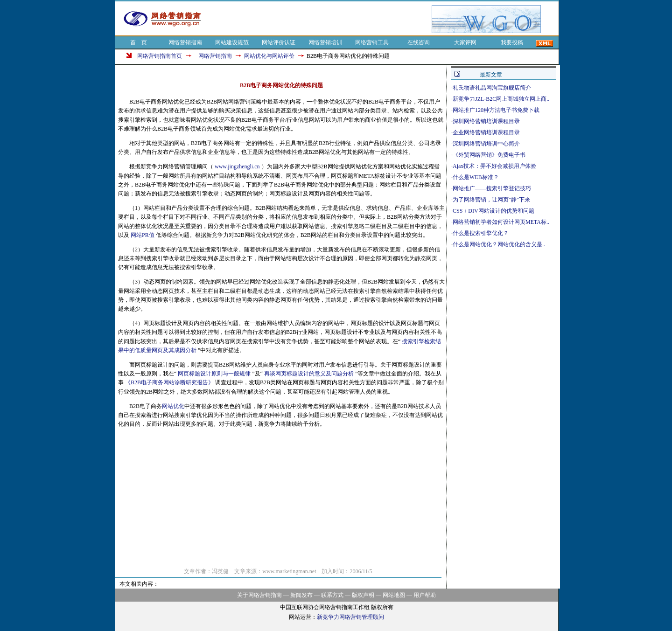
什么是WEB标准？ (476, 177)
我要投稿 (512, 42)
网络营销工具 (372, 42)
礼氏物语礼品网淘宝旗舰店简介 (492, 88)
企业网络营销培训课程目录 (486, 132)
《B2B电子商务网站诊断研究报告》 (170, 382)
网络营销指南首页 (160, 56)
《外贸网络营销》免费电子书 (489, 155)
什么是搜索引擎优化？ (481, 233)
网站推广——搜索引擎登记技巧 (492, 188)
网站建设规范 (232, 42)
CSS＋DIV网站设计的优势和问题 (493, 211)
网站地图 (394, 595)
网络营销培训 (325, 42)
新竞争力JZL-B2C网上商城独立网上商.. (501, 99)
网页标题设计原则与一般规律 (215, 374)
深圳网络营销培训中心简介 (486, 144)
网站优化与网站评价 (269, 56)
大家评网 (465, 42)
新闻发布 (301, 595)
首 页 (139, 42)
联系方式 (332, 595)
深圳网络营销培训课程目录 (486, 121)
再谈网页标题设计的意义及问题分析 (310, 374)
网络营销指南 (185, 42)
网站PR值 (143, 235)
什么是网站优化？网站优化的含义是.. (499, 244)
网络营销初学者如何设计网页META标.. (501, 222)
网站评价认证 (279, 42)
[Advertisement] (321, 19)
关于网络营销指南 (259, 595)
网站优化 (173, 406)
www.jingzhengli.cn (238, 166)
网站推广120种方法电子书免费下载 (496, 110)
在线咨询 (419, 42)
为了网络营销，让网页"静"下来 (491, 200)
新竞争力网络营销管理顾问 (350, 617)
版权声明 (363, 595)
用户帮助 (425, 595)
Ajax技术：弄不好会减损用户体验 (494, 166)
